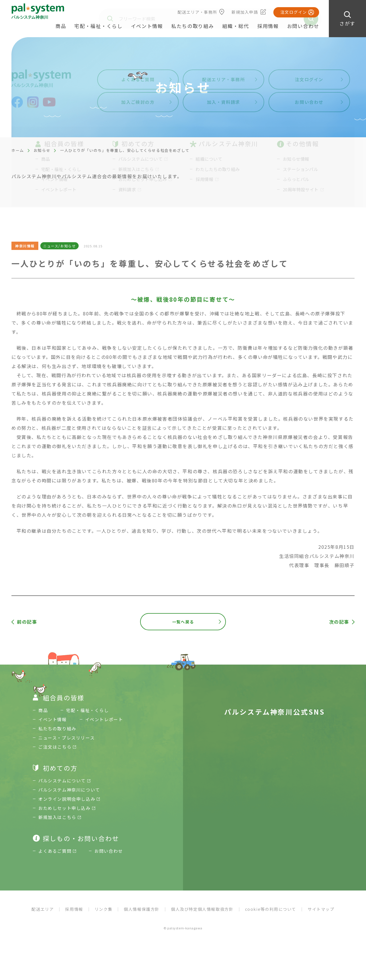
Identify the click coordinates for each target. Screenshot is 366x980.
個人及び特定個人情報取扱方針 (202, 909)
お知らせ (42, 150)
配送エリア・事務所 (197, 12)
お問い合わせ (303, 26)
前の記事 (27, 622)
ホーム (18, 150)
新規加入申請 (245, 12)
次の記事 (339, 622)
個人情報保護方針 (142, 909)
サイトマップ (321, 909)
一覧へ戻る (183, 622)
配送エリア (43, 909)
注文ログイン (294, 12)
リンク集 (104, 909)
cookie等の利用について (271, 909)
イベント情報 (147, 26)
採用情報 (268, 26)
